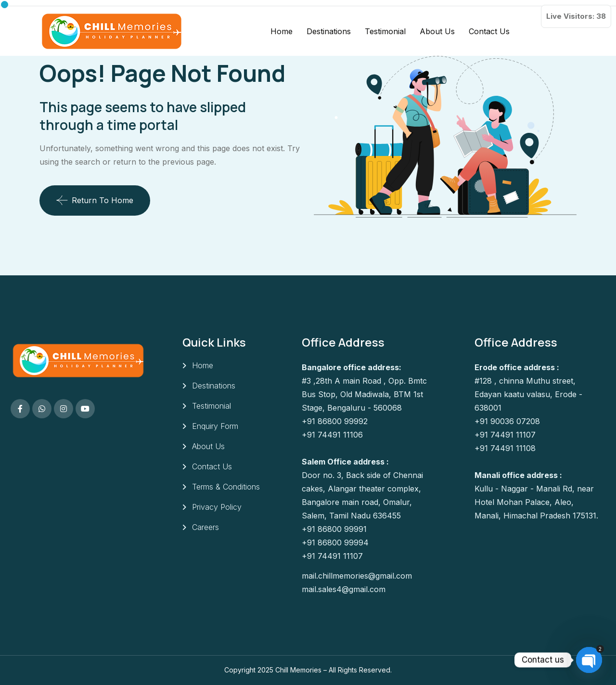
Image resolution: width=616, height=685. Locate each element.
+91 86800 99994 (335, 543)
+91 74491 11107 (332, 556)
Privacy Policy (217, 507)
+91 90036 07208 (507, 421)
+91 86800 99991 (334, 529)
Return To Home (95, 200)
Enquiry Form (215, 426)
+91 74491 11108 (505, 448)
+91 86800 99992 (335, 421)
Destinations (329, 31)
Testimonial (385, 31)
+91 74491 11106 (332, 435)
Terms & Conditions (226, 487)
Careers (205, 527)
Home (282, 31)
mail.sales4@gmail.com (344, 589)
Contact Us (489, 31)
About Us (437, 31)
